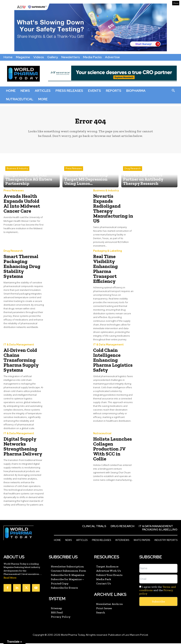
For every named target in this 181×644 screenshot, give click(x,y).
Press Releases (69, 91)
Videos (39, 57)
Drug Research (133, 177)
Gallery (53, 57)
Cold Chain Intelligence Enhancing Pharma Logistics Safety (113, 361)
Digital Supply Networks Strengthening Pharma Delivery (23, 448)
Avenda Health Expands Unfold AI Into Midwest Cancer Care (22, 205)
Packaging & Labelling (106, 253)
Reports (114, 91)
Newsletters (71, 57)
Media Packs (92, 57)
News (25, 91)
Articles (43, 91)
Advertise (112, 57)
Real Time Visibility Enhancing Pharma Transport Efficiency (105, 270)
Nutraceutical (20, 99)
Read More (10, 579)
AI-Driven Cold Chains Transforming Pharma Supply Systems (21, 361)
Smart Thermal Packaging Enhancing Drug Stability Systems (22, 268)
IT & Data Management (17, 346)
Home (8, 57)
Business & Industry (17, 174)
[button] (173, 91)
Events (94, 91)
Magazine (23, 57)
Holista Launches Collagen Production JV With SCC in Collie (113, 450)
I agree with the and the (157, 591)
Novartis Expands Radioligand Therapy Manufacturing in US (113, 210)
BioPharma (136, 91)
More (43, 99)
